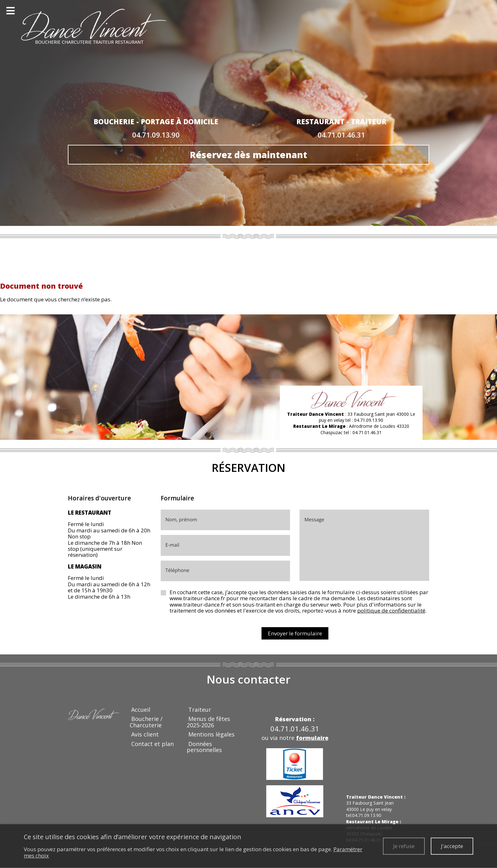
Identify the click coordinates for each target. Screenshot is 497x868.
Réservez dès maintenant (248, 155)
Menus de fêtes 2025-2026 (208, 722)
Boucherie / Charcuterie (146, 722)
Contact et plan (152, 744)
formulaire (312, 738)
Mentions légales (211, 734)
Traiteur (200, 710)
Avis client (145, 734)
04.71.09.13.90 (156, 135)
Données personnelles (204, 747)
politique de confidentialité (391, 611)
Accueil (141, 710)
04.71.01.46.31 (341, 135)
